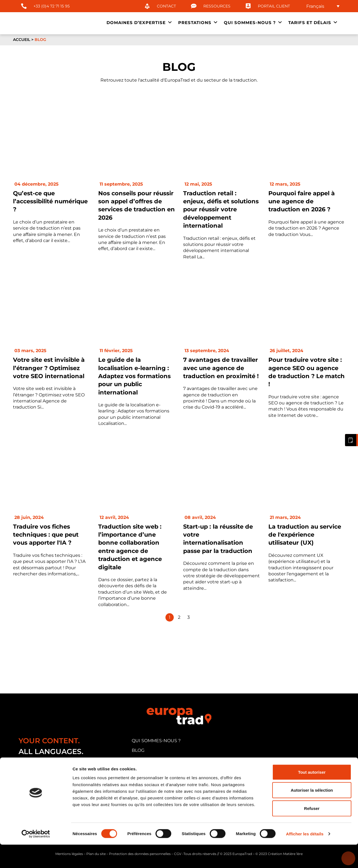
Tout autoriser (312, 795)
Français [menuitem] (315, 6)
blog (138, 750)
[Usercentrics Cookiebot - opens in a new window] (36, 857)
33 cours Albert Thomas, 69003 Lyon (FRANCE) (74, 780)
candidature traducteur (165, 769)
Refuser (312, 832)
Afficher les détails (305, 857)
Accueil (22, 40)
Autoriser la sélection (312, 814)
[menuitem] (323, 6)
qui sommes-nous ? (156, 741)
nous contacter (153, 779)
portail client (150, 760)
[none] (323, 6)
